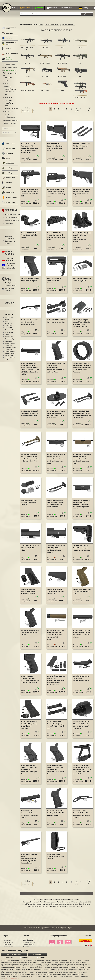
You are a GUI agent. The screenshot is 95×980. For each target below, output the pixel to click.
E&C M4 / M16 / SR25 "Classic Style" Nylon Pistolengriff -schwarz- (28, 592)
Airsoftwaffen (7, 34)
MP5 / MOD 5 (63, 64)
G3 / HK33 (45, 48)
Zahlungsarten (9, 326)
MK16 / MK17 (63, 77)
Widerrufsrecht (9, 333)
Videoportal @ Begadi (10, 290)
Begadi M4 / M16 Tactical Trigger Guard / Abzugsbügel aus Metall (81, 679)
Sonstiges (6, 188)
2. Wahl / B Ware (8, 203)
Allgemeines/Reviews (15, 221)
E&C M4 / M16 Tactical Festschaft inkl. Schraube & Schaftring (55, 592)
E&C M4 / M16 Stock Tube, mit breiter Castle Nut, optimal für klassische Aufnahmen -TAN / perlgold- (56, 635)
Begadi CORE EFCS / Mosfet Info (11, 345)
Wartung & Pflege (9, 149)
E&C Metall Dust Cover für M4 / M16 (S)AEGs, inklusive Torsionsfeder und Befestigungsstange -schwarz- (82, 505)
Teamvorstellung (13, 215)
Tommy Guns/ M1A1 (27, 91)
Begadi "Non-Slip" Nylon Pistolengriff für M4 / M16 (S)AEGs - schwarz (55, 814)
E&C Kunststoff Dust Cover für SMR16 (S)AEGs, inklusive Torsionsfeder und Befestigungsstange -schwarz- (56, 459)
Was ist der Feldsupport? (10, 238)
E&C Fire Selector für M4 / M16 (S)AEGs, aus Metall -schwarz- (29, 503)
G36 (63, 48)
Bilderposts (9, 224)
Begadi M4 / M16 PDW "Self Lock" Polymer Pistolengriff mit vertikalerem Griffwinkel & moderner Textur (56, 368)
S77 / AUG (45, 77)
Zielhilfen (6, 159)
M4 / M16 (27, 64)
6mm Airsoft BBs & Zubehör (9, 29)
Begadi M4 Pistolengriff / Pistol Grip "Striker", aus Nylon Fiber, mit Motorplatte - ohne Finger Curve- (55, 770)
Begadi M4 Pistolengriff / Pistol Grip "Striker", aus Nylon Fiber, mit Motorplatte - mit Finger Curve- (29, 770)
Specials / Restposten (10, 198)
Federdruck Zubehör (10, 65)
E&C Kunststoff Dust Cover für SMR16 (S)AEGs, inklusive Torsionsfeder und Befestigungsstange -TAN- (82, 459)
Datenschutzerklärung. (12, 978)
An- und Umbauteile (7, 59)
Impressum (7, 941)
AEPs (63, 91)
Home (41, 25)
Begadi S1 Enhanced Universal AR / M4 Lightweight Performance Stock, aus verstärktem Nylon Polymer (29, 149)
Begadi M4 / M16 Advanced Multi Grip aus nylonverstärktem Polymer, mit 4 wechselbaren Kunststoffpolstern (56, 681)
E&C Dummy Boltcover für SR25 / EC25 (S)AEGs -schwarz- (30, 549)
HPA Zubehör (7, 154)
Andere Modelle (80, 98)
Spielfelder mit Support (10, 243)
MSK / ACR (27, 77)
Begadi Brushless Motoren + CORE (10, 353)
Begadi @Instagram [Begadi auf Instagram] (10, 286)
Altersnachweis (9, 331)
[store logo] (7, 8)
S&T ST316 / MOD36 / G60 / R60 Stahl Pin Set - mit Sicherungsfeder (82, 147)
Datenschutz (7, 945)
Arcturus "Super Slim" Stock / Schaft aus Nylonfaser (54, 281)
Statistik (42, 958)
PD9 (80, 77)
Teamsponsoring (10, 340)
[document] (47, 964)
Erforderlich (9, 958)
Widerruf (10, 304)
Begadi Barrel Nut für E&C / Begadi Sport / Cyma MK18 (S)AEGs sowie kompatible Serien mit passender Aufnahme (82, 368)
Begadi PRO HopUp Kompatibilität (10, 349)
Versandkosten (50, 928)
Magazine (6, 49)
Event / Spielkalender (15, 218)
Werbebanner (9, 342)
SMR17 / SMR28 (45, 64)
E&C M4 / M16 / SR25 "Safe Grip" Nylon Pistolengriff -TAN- (82, 592)
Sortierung (28, 109)
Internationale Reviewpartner (10, 265)
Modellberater (7, 39)
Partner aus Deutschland (10, 260)
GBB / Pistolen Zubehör (10, 68)
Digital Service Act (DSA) (10, 359)
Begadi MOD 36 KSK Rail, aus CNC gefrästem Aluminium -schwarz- (29, 323)
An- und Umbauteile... (52, 25)
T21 (80, 64)
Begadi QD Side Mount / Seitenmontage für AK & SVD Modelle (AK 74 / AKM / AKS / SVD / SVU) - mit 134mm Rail (82, 770)
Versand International (8, 323)
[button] (84, 9)
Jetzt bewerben (11, 269)
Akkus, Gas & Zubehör (10, 54)
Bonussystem (9, 328)
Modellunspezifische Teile (11, 121)
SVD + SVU (45, 91)
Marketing (25, 958)
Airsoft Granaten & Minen (9, 44)
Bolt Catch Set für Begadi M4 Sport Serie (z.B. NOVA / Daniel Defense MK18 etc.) (30, 414)
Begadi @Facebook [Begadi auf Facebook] (10, 283)
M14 (80, 48)
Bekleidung (7, 169)
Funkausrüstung (8, 193)
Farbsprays (7, 183)
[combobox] (51, 15)
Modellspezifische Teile (10, 71)
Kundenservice (9, 337)
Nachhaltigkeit (9, 356)
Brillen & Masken (8, 178)
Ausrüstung (7, 174)
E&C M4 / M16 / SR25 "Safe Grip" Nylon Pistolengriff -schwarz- (30, 633)
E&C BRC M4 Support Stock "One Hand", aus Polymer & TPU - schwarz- (82, 549)
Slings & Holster (8, 164)
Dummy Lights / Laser (10, 124)
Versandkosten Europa (9, 319)
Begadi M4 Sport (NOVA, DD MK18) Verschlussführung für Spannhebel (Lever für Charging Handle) (29, 859)
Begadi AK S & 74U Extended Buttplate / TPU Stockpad (55, 857)
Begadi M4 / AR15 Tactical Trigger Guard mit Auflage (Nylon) (29, 236)
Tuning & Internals (9, 144)
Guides (7, 335)
